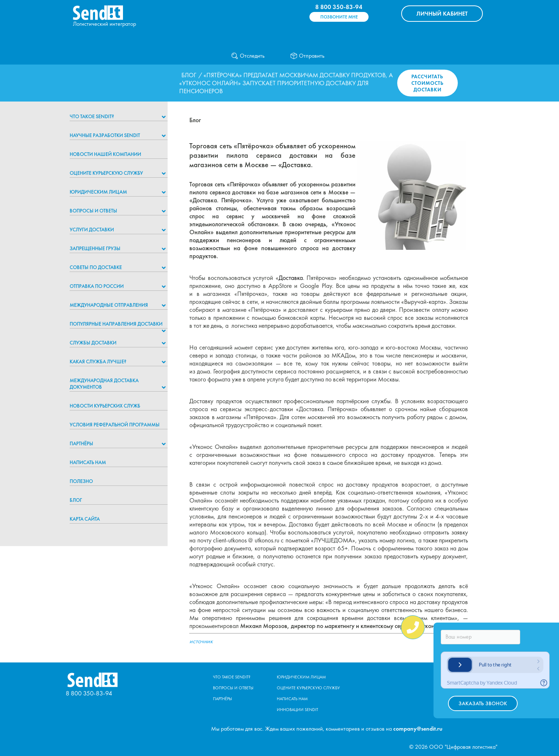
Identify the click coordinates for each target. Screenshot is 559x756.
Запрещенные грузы (95, 248)
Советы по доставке (96, 267)
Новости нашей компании (105, 154)
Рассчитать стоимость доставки (428, 83)
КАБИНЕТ (442, 14)
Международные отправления (109, 305)
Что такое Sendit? (92, 116)
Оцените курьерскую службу (106, 173)
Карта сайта (85, 519)
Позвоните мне (339, 17)
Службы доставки (93, 343)
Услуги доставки (92, 230)
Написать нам (88, 462)
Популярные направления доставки (116, 324)
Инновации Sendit (297, 710)
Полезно (81, 481)
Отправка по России (97, 286)
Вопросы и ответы (93, 211)
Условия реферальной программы (115, 425)
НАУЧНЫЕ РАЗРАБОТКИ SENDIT (105, 135)
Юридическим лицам (98, 192)
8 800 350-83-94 (339, 7)
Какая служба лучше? (98, 362)
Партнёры (81, 443)
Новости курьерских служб (105, 406)
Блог (189, 75)
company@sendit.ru (418, 729)
